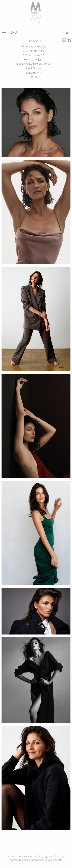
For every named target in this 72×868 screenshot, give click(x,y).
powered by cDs (53, 860)
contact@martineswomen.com (26, 860)
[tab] (64, 40)
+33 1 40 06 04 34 (54, 856)
